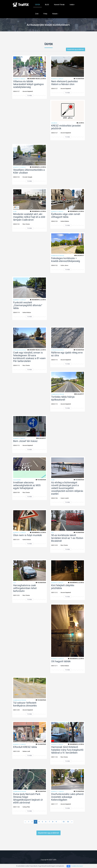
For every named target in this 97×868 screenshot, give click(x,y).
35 (64, 822)
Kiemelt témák (59, 5)
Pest (53, 533)
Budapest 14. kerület (20, 300)
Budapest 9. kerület (19, 79)
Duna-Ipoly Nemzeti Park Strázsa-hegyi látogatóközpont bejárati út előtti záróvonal (28, 798)
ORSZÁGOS (54, 123)
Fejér (15, 212)
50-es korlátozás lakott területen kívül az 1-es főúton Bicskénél (67, 538)
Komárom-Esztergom (58, 256)
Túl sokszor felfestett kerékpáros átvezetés (25, 704)
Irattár (72, 5)
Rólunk (55, 14)
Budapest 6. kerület (57, 212)
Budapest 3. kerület (57, 79)
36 (68, 822)
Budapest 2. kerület (19, 439)
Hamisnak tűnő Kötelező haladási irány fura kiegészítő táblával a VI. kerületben (67, 750)
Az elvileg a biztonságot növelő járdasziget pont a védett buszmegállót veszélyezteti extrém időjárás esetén (67, 488)
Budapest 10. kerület (20, 167)
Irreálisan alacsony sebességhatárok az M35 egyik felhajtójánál (27, 485)
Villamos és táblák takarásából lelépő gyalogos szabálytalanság (28, 84)
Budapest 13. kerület (20, 533)
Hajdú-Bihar (17, 480)
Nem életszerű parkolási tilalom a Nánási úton (64, 83)
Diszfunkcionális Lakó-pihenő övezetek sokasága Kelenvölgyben (67, 797)
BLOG (47, 5)
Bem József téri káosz (25, 441)
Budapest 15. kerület (20, 744)
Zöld (37, 14)
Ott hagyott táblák (61, 661)
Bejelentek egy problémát (76, 49)
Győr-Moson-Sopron (19, 350)
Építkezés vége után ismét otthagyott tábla (66, 216)
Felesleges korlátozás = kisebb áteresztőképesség (66, 260)
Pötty (45, 14)
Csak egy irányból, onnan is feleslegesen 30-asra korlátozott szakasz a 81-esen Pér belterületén (29, 357)
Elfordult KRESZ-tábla (25, 747)
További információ (77, 866)
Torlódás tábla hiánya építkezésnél (63, 398)
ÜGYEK (38, 5)
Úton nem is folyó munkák (28, 535)
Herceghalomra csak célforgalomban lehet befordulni (25, 588)
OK (68, 866)
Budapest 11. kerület (58, 792)
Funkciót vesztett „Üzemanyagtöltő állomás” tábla (28, 305)
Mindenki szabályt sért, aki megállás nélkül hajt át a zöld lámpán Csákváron (29, 217)
